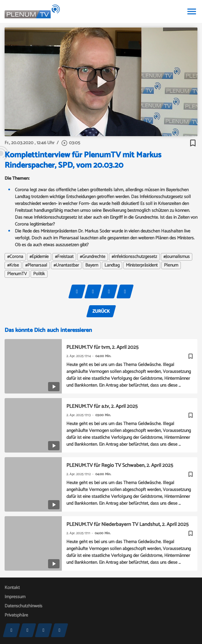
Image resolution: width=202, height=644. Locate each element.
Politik (39, 274)
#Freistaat (64, 257)
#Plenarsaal (36, 265)
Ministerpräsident (142, 265)
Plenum (171, 265)
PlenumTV (17, 274)
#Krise (13, 265)
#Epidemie (39, 257)
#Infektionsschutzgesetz (134, 257)
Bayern (92, 265)
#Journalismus (177, 257)
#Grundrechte (93, 257)
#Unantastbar (66, 265)
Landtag (112, 265)
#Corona (15, 257)
